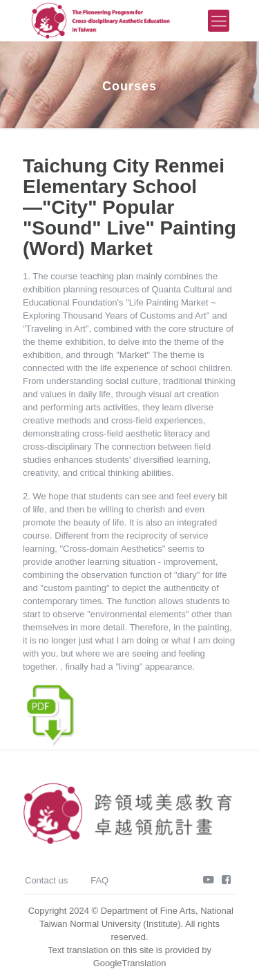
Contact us (46, 880)
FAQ (99, 880)
